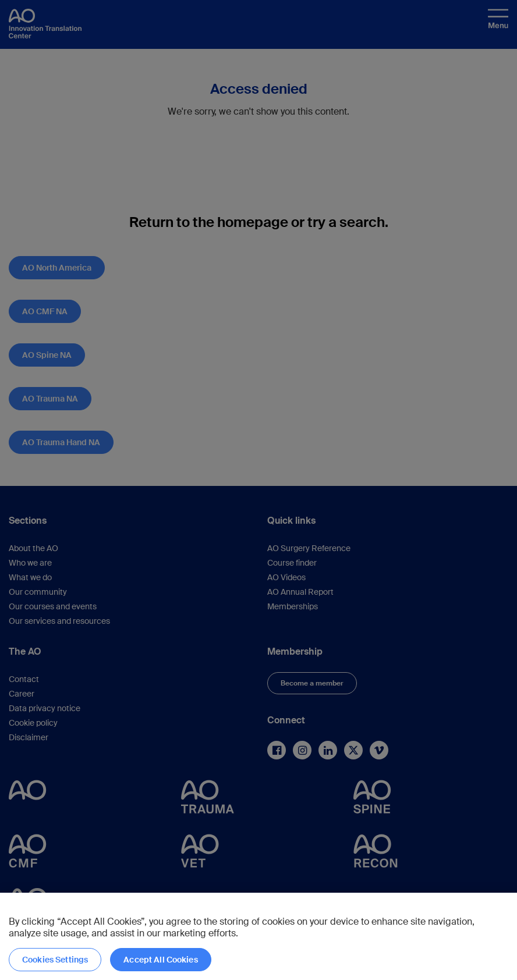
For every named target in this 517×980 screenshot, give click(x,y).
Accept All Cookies (161, 960)
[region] (258, 936)
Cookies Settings (55, 960)
